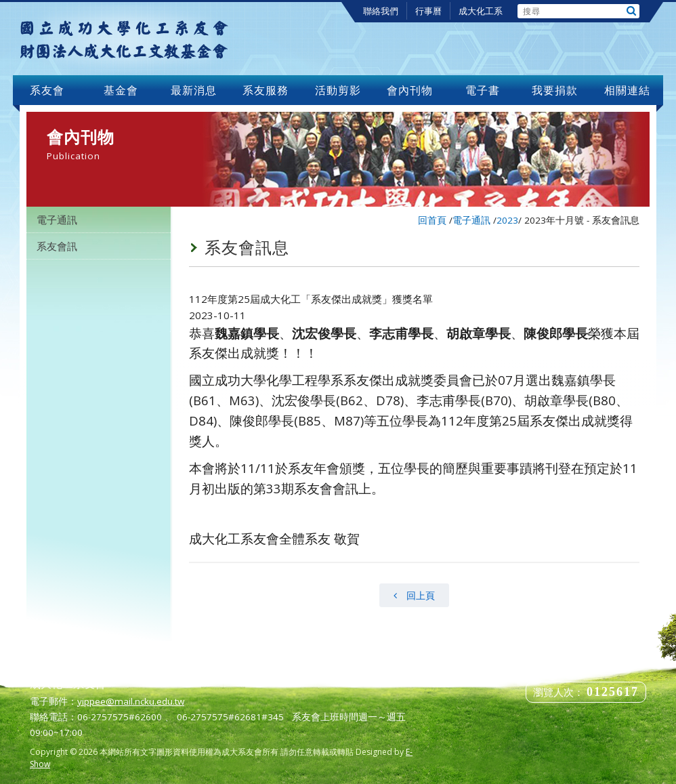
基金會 (121, 90)
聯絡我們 (381, 11)
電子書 (483, 90)
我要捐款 (555, 90)
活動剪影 (338, 90)
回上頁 (414, 595)
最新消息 (194, 90)
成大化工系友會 (124, 39)
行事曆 (428, 11)
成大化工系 (481, 11)
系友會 (49, 90)
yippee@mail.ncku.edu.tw (131, 701)
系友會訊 (57, 246)
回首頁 (432, 220)
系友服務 (266, 90)
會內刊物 (410, 90)
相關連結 (627, 90)
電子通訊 (57, 220)
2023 (507, 220)
